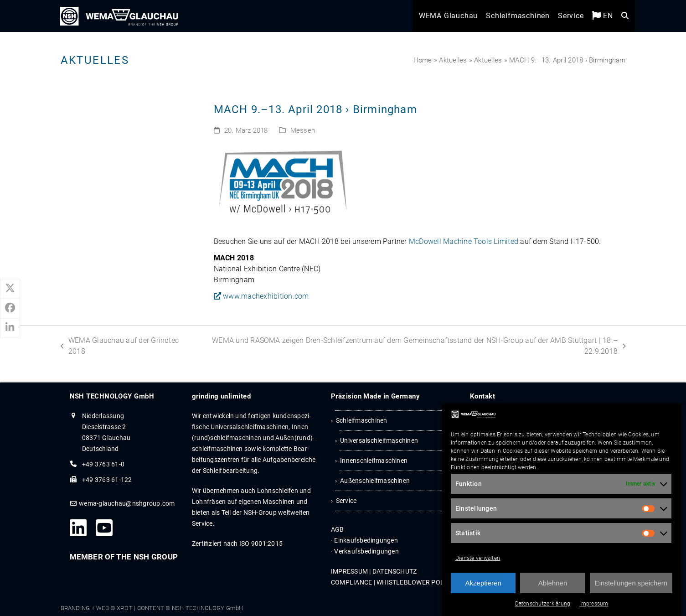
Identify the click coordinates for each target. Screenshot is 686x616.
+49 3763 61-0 (103, 464)
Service (346, 501)
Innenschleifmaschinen (374, 461)
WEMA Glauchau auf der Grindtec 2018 (120, 345)
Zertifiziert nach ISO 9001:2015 (237, 544)
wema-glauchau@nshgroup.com (127, 503)
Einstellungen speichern (631, 583)
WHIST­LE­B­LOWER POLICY (415, 582)
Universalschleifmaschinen (379, 440)
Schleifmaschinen (362, 420)
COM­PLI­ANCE (351, 582)
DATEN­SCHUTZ (395, 571)
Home (423, 60)
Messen (303, 130)
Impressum (594, 604)
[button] (623, 19)
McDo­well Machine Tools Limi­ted (464, 241)
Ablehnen (553, 583)
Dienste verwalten (478, 559)
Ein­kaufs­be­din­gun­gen (366, 540)
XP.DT (125, 608)
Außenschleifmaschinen (375, 481)
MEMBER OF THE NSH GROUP (124, 557)
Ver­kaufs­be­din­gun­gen (366, 551)
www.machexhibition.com (261, 296)
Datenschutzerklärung (543, 604)
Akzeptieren (483, 583)
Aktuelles (453, 60)
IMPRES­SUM (349, 571)
